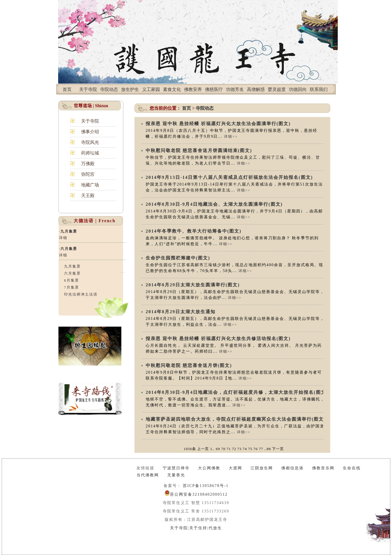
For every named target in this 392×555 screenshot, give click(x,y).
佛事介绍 (90, 132)
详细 (63, 238)
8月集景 (72, 280)
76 (256, 449)
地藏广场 (90, 185)
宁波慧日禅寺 (176, 468)
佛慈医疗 (214, 89)
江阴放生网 (262, 468)
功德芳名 (235, 89)
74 (245, 449)
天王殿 (88, 195)
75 (250, 449)
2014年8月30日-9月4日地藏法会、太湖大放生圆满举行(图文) (214, 204)
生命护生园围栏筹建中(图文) (178, 258)
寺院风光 (90, 142)
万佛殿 (88, 164)
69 (218, 449)
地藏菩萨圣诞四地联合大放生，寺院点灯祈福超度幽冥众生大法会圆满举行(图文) (236, 419)
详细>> (231, 136)
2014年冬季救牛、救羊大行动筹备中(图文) (194, 231)
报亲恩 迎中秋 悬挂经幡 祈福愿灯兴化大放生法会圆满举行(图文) (218, 124)
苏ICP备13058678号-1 (205, 486)
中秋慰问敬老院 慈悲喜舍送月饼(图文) (189, 365)
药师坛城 (90, 153)
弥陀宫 (88, 174)
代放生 (215, 528)
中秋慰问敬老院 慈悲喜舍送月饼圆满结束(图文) (199, 150)
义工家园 (151, 89)
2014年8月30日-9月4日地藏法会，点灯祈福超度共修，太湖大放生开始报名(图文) (237, 392)
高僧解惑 (256, 89)
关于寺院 (88, 89)
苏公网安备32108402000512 (199, 494)
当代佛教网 (148, 475)
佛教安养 (193, 89)
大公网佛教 (209, 468)
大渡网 (235, 468)
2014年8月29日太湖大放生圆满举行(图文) (193, 285)
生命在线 (352, 468)
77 (261, 449)
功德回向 (298, 89)
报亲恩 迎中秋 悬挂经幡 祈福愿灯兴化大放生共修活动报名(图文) (218, 339)
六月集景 (69, 249)
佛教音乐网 (323, 468)
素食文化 (172, 89)
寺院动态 (109, 89)
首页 (67, 89)
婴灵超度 (277, 89)
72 (234, 449)
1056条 (190, 449)
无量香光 (176, 475)
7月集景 (72, 287)
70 (223, 449)
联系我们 (319, 89)
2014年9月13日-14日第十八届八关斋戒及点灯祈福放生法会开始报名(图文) (229, 177)
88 (269, 449)
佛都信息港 (292, 468)
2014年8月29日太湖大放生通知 (181, 312)
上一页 (203, 449)
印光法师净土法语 (81, 294)
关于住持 (198, 528)
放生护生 (130, 89)
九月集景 (69, 231)
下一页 (278, 449)
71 (229, 449)
